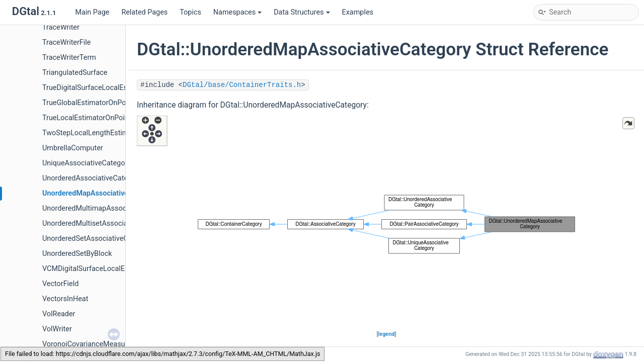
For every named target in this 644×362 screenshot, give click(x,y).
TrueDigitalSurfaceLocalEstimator (96, 88)
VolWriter (57, 329)
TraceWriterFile (66, 42)
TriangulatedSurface (75, 73)
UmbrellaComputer (73, 148)
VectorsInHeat (65, 299)
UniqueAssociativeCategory (87, 163)
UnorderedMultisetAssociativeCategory (105, 223)
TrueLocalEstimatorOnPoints (89, 118)
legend (387, 334)
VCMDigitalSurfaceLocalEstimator (97, 269)
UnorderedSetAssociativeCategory (97, 239)
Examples (358, 12)
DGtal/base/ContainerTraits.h (242, 85)
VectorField (60, 284)
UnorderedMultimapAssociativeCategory (107, 208)
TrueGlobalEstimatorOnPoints (90, 103)
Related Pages (144, 12)
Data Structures (302, 12)
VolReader (59, 314)
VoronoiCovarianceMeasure (87, 344)
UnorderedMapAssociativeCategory (100, 193)
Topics (190, 12)
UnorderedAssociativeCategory (92, 178)
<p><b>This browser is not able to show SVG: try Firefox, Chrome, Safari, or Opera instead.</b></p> (386, 222)
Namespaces (237, 12)
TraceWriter (61, 27)
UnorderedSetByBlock (77, 254)
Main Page (92, 12)
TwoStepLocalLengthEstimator (92, 133)
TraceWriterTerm (69, 58)
